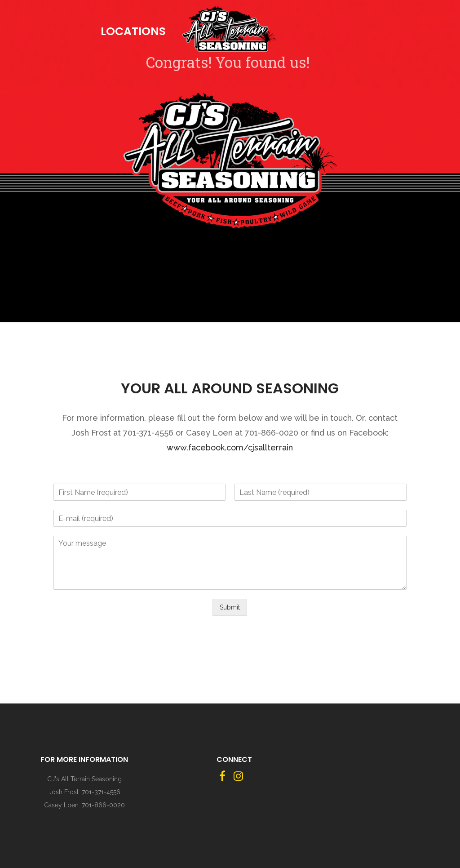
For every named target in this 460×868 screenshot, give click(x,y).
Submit (230, 607)
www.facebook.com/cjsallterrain (230, 447)
